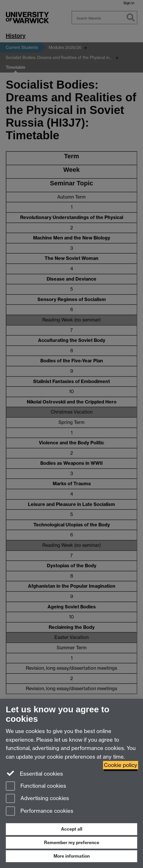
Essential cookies (34, 773)
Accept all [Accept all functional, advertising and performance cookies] (72, 829)
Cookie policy (121, 765)
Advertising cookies (37, 799)
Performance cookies (40, 811)
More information (72, 856)
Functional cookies (36, 786)
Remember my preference (72, 843)
